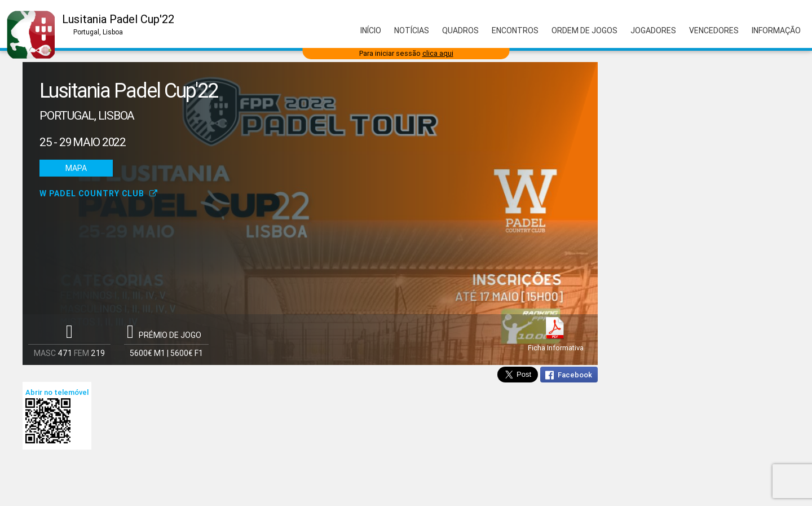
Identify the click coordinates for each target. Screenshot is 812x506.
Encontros (515, 30)
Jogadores (653, 30)
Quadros (460, 30)
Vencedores (714, 30)
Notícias (412, 30)
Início (371, 30)
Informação (776, 30)
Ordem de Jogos (584, 30)
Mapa (76, 168)
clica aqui (438, 53)
